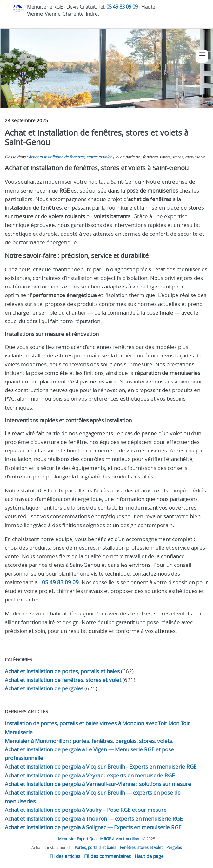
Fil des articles (65, 856)
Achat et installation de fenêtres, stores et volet (70, 157)
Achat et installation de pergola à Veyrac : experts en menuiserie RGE (90, 775)
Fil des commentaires (107, 856)
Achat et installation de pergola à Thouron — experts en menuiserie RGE (94, 819)
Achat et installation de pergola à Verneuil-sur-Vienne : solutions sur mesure (98, 784)
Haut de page (149, 856)
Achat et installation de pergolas (44, 688)
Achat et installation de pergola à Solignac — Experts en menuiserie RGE (93, 827)
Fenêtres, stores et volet (141, 847)
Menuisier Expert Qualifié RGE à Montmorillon (99, 839)
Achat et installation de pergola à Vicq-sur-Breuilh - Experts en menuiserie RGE (101, 766)
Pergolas (174, 847)
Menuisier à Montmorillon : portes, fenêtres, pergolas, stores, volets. (89, 741)
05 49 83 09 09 (122, 7)
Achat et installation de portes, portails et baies (62, 671)
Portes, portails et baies (95, 847)
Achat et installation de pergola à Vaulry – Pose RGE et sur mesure (86, 810)
